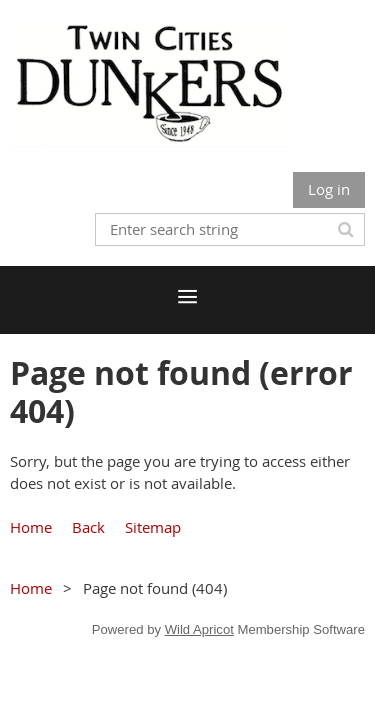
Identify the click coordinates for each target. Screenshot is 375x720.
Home (31, 527)
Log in (329, 189)
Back (88, 527)
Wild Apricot (199, 629)
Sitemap (153, 527)
